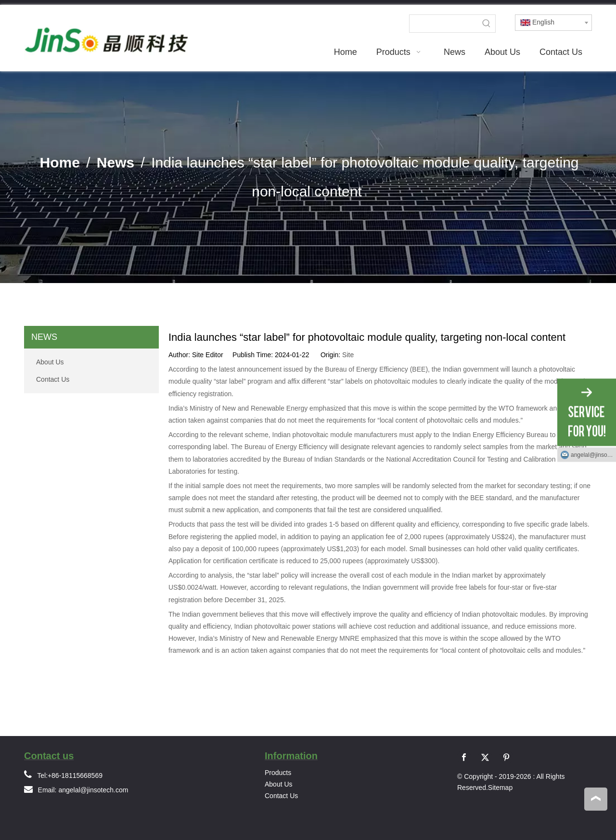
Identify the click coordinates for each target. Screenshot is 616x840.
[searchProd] (444, 24)
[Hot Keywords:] (487, 24)
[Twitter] (485, 757)
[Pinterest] (506, 757)
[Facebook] (464, 757)
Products (278, 773)
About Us (50, 362)
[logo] (106, 35)
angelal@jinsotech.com (93, 790)
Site (348, 355)
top (596, 799)
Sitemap (500, 788)
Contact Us (53, 379)
